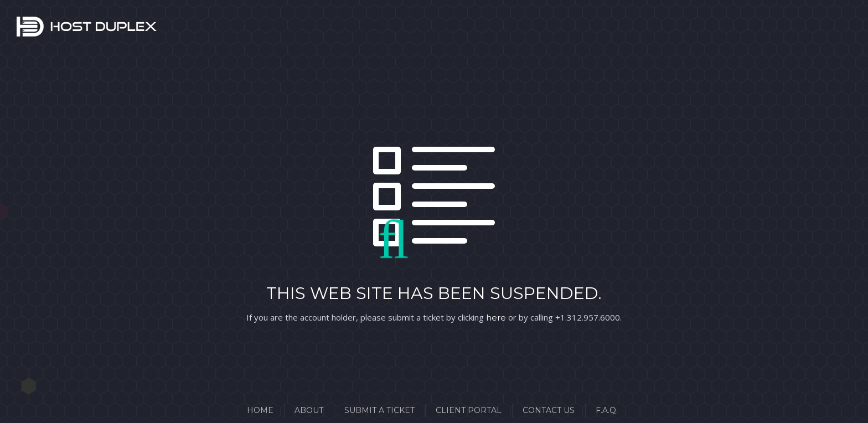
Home (260, 410)
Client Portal (469, 410)
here (496, 318)
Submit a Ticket (379, 410)
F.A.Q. (607, 410)
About (309, 410)
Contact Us (549, 410)
